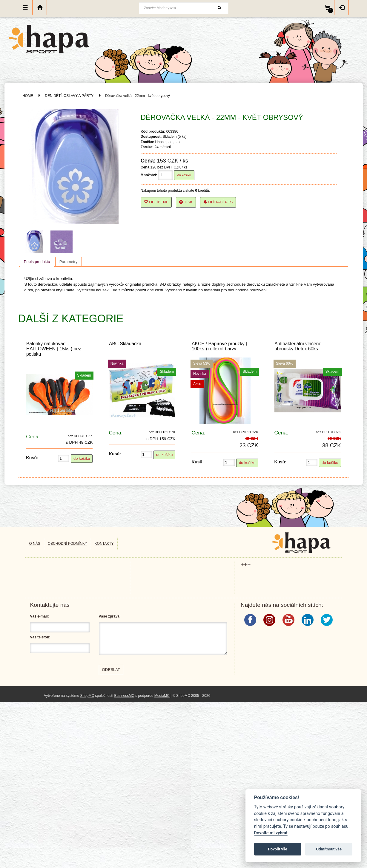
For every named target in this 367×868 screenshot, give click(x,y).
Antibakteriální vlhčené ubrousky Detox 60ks (298, 346)
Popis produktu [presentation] (37, 262)
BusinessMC (124, 696)
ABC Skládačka (125, 344)
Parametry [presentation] (69, 262)
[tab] (37, 262)
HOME (28, 96)
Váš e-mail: (39, 616)
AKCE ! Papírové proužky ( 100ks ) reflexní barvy (219, 346)
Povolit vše (278, 849)
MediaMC (162, 696)
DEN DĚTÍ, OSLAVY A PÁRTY (70, 96)
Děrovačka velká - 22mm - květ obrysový (138, 96)
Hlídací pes (218, 202)
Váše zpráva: (110, 616)
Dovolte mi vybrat (271, 833)
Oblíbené (156, 202)
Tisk (186, 202)
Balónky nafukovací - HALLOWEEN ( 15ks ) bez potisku (54, 349)
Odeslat (111, 670)
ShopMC (87, 696)
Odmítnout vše (329, 849)
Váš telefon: (40, 637)
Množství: (149, 175)
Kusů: (32, 458)
